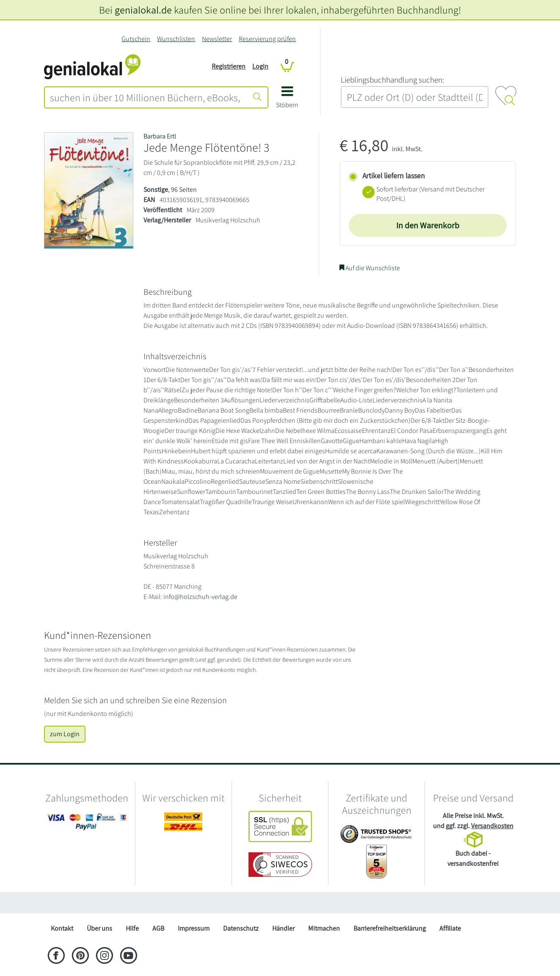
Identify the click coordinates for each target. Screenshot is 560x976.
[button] (287, 100)
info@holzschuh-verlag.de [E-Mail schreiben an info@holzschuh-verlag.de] (200, 597)
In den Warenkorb (428, 225)
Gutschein (136, 39)
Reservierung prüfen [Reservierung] (267, 39)
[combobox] (146, 97)
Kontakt (62, 928)
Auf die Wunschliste (370, 268)
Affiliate (450, 928)
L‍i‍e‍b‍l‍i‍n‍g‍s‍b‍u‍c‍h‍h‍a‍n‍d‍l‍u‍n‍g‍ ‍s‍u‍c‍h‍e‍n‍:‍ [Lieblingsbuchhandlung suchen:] (392, 80)
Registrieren (229, 66)
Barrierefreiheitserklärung (390, 928)
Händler (283, 928)
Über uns (99, 928)
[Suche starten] (257, 97)
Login (260, 66)
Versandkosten (492, 826)
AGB (158, 928)
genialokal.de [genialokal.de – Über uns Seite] (143, 10)
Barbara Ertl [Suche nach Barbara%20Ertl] (160, 136)
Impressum (194, 928)
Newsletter (217, 39)
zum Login (65, 734)
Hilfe (132, 928)
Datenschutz (241, 928)
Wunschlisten (176, 39)
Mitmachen (324, 928)
